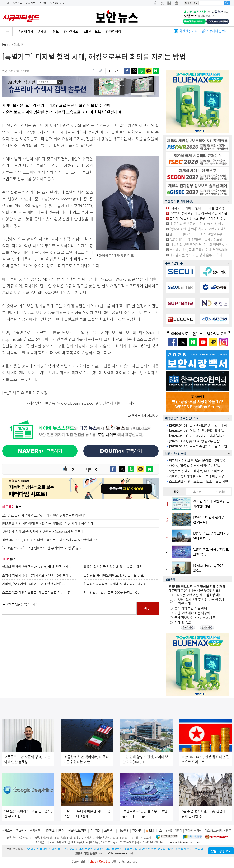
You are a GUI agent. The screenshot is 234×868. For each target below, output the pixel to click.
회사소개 (7, 830)
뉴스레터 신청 (57, 3)
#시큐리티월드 (49, 31)
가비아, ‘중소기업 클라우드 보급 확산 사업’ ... (34, 584)
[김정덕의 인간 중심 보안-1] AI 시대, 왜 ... (197, 224)
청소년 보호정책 (77, 830)
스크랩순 (220, 492)
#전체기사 (26, 31)
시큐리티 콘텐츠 (217, 31)
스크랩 (43, 3)
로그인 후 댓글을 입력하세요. (69, 608)
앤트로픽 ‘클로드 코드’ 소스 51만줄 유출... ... (199, 234)
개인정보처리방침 (54, 830)
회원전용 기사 (188, 31)
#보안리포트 (92, 31)
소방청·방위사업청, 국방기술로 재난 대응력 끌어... (37, 575)
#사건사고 (71, 31)
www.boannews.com (79, 403)
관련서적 (137, 830)
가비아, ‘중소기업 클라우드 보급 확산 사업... (198, 476)
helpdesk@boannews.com (184, 842)
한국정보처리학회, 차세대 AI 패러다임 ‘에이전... (117, 584)
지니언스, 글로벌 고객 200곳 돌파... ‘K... (112, 592)
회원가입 (18, 3)
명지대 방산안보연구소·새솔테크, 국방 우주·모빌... (37, 567)
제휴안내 (123, 830)
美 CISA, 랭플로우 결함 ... (196, 441)
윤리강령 (95, 830)
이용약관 (35, 830)
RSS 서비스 (155, 830)
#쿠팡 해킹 (114, 31)
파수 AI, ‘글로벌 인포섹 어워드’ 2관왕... (195, 466)
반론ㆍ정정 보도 (221, 851)
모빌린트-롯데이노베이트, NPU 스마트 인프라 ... (117, 575)
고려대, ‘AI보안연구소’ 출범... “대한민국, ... (198, 218)
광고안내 (21, 830)
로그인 (6, 3)
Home (6, 44)
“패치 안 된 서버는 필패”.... (197, 431)
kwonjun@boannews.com (114, 853)
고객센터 (109, 830)
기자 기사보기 (143, 416)
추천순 (197, 492)
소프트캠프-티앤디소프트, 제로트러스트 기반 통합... (38, 592)
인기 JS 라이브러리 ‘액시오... (199, 436)
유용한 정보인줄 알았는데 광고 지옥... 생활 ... (115, 567)
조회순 (175, 492)
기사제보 (31, 3)
